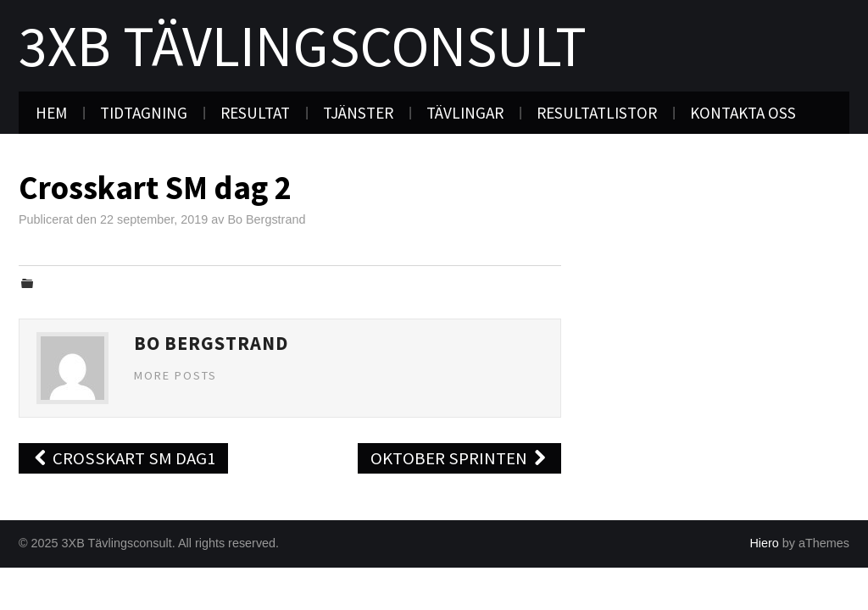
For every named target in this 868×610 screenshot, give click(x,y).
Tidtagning (144, 113)
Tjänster (358, 113)
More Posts (175, 375)
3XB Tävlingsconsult (303, 46)
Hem (51, 113)
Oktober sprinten (459, 458)
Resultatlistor (597, 113)
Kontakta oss (743, 113)
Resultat (255, 113)
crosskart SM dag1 (123, 458)
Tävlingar (465, 113)
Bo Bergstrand (266, 219)
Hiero (764, 543)
